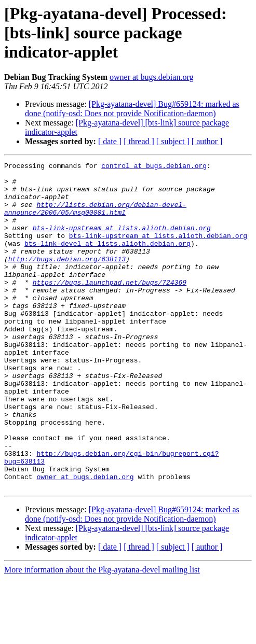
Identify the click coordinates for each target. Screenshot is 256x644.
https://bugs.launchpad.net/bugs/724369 (110, 307)
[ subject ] (173, 141)
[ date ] (110, 141)
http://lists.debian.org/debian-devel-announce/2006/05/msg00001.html (95, 218)
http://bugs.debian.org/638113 (67, 279)
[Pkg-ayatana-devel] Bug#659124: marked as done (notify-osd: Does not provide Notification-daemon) (132, 109)
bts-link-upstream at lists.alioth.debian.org (122, 242)
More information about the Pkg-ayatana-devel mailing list (102, 635)
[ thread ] (139, 141)
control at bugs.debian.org (154, 167)
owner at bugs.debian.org (151, 77)
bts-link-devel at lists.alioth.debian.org (107, 260)
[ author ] (207, 141)
